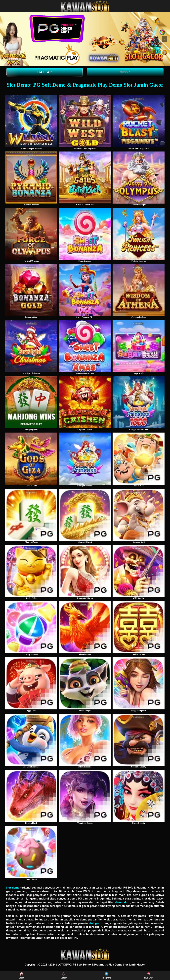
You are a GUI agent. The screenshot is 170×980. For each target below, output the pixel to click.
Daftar (45, 72)
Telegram (106, 976)
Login (21, 976)
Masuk (125, 72)
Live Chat (149, 976)
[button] (5, 39)
